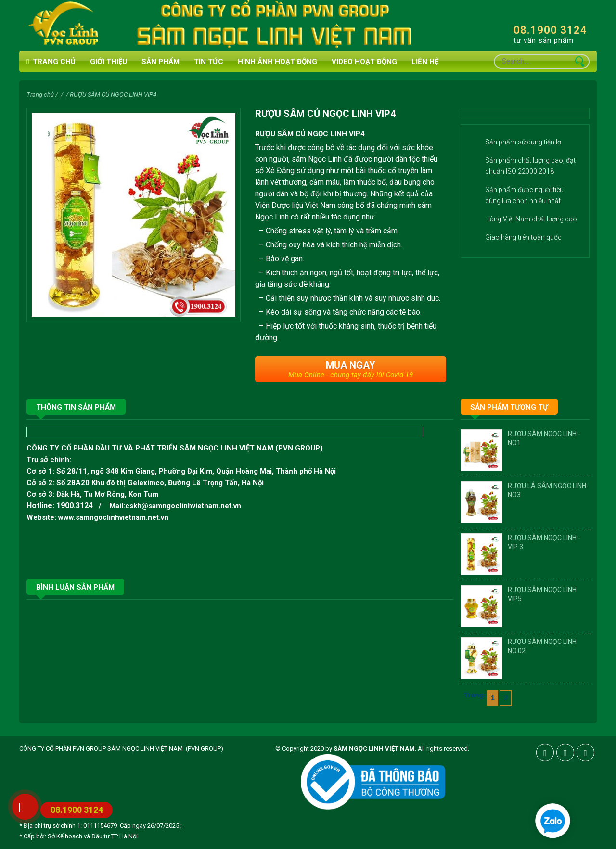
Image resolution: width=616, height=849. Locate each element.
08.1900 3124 (550, 30)
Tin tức (209, 62)
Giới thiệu (109, 62)
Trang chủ (51, 62)
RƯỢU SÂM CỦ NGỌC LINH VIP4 (113, 95)
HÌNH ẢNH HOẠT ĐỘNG (277, 62)
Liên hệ (425, 62)
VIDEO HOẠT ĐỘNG (364, 62)
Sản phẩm (160, 62)
